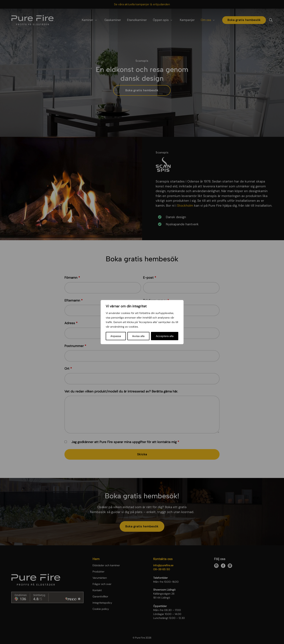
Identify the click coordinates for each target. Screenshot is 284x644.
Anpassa (116, 336)
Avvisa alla (138, 336)
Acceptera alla (165, 336)
